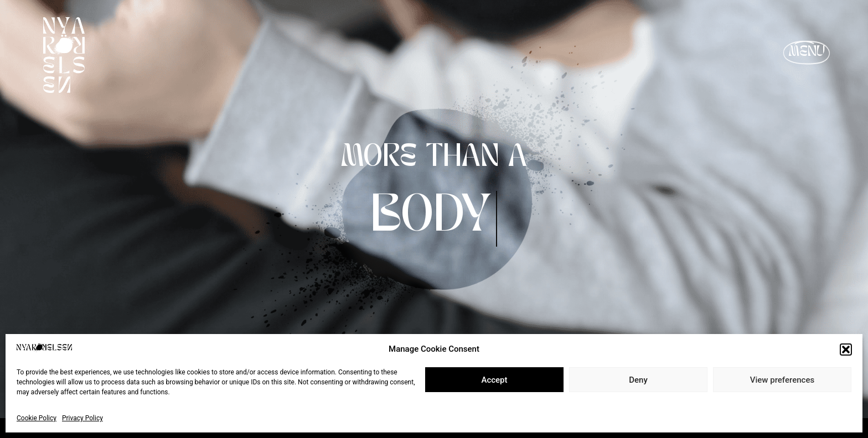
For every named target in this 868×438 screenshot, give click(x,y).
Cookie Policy (37, 418)
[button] (846, 350)
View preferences (782, 380)
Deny (638, 380)
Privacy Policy (82, 418)
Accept (494, 380)
